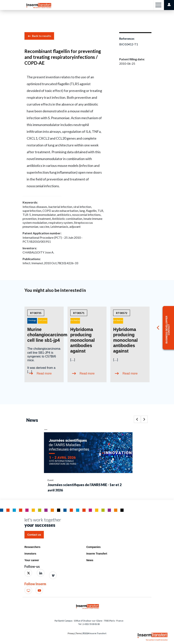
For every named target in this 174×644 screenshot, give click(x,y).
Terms (79, 633)
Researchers (32, 547)
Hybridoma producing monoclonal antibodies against (83, 340)
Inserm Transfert (97, 554)
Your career (32, 560)
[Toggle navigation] (158, 5)
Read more (87, 373)
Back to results (39, 36)
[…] (73, 360)
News (90, 560)
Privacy (71, 633)
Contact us (34, 535)
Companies (93, 547)
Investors (30, 554)
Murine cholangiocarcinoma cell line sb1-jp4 (49, 335)
